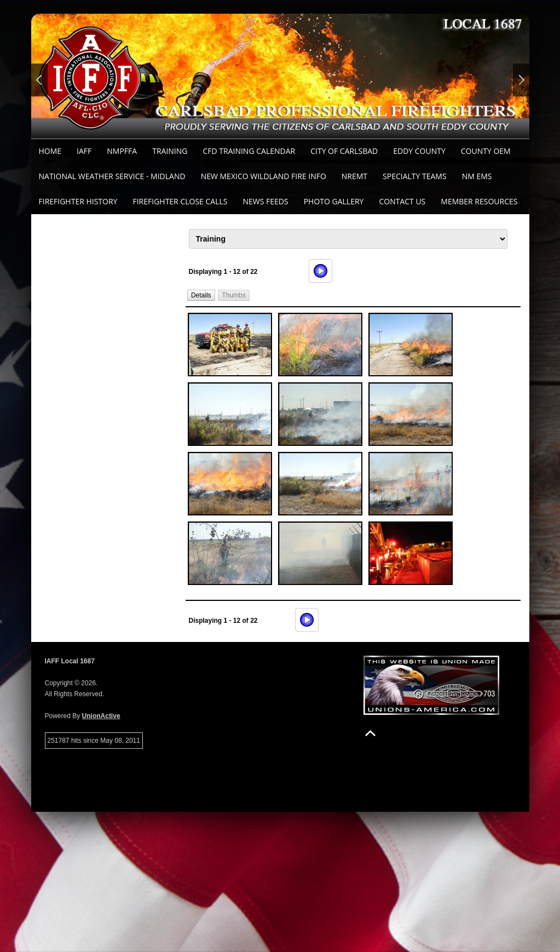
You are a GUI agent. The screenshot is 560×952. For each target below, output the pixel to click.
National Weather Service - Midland (112, 176)
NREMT (354, 176)
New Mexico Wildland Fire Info (264, 176)
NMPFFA (122, 151)
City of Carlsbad (344, 151)
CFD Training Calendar (249, 151)
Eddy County (419, 151)
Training (170, 151)
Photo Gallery (334, 201)
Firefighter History (78, 201)
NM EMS (477, 176)
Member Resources (479, 201)
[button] (201, 295)
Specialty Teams (415, 176)
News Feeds (265, 201)
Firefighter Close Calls (180, 201)
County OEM (486, 151)
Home (50, 151)
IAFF (84, 151)
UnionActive (101, 716)
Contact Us (402, 201)
